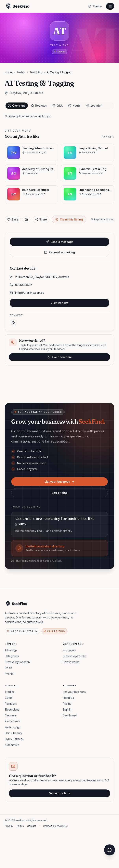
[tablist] (59, 106)
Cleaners (11, 715)
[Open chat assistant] (110, 850)
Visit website (60, 303)
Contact (32, 826)
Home (8, 72)
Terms (20, 826)
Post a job (69, 650)
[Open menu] (110, 6)
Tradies (10, 692)
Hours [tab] (74, 106)
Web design (13, 727)
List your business (60, 482)
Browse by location (17, 662)
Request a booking (59, 252)
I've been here (60, 357)
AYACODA (62, 826)
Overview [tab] (17, 106)
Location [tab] (94, 106)
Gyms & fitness (14, 739)
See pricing (59, 493)
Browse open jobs (75, 656)
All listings (11, 650)
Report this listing (102, 219)
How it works (71, 662)
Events (9, 674)
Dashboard (70, 715)
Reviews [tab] (39, 106)
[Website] (13, 323)
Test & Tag (36, 72)
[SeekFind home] (17, 6)
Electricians (12, 709)
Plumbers (11, 704)
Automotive (12, 745)
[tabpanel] (59, 116)
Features (68, 698)
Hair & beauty (13, 733)
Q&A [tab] (58, 106)
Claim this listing (69, 219)
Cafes (9, 698)
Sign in (67, 709)
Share (41, 219)
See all (108, 137)
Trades (21, 72)
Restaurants (12, 721)
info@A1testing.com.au (30, 293)
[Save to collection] (26, 220)
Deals (8, 668)
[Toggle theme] (95, 6)
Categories (12, 656)
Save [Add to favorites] (13, 219)
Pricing (67, 704)
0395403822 (24, 285)
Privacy (9, 826)
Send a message (60, 242)
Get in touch (60, 793)
